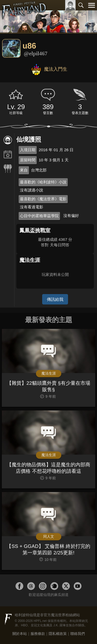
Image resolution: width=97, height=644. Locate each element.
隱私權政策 (58, 634)
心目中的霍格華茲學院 (39, 216)
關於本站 (20, 634)
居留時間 (28, 160)
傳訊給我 (55, 299)
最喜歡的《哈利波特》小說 (43, 182)
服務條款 (38, 634)
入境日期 (28, 150)
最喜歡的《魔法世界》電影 (43, 199)
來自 (24, 170)
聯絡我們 (78, 634)
